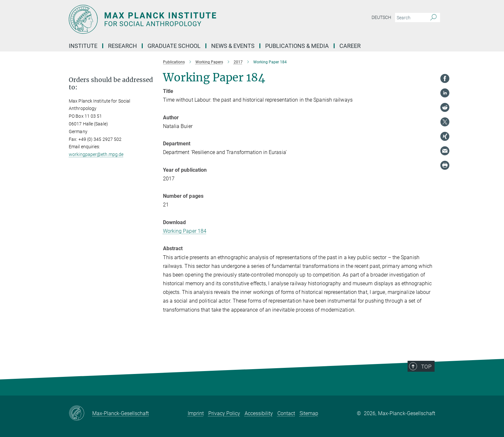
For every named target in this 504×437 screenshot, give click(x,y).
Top (429, 377)
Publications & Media (297, 46)
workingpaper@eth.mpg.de (96, 154)
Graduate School (174, 46)
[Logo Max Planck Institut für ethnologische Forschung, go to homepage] (189, 19)
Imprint (196, 413)
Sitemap (309, 413)
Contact (286, 413)
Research (122, 46)
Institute (83, 46)
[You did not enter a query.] (410, 18)
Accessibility (259, 413)
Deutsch (381, 17)
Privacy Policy (224, 413)
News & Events (233, 46)
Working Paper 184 (185, 231)
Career (350, 46)
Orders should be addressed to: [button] (111, 84)
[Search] (433, 18)
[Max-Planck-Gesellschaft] (81, 414)
